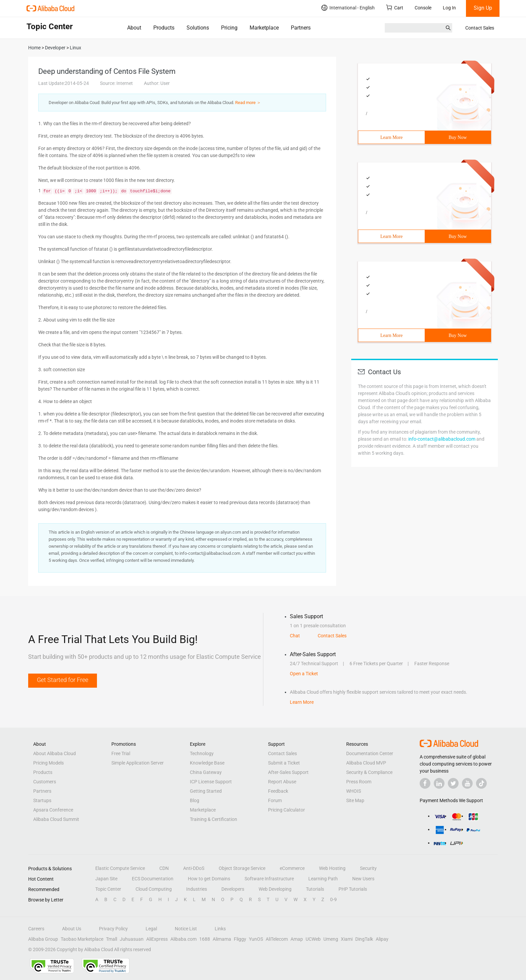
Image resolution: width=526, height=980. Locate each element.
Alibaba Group (43, 939)
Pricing (229, 28)
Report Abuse (282, 782)
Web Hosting (332, 868)
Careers (36, 929)
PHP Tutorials (353, 889)
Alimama (222, 939)
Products (164, 28)
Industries (197, 889)
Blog (195, 800)
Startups (42, 800)
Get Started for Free (63, 680)
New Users (363, 879)
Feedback (278, 791)
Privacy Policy (113, 929)
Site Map (355, 800)
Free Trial (121, 753)
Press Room (359, 782)
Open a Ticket (304, 674)
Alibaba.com (183, 939)
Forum (275, 800)
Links (220, 929)
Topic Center (108, 889)
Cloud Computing (154, 889)
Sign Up (483, 8)
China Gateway (206, 772)
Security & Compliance (369, 772)
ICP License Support (211, 782)
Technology (202, 753)
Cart (395, 8)
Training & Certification (214, 819)
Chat (295, 636)
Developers (233, 889)
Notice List (186, 929)
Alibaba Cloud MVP (366, 763)
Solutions (198, 28)
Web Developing (275, 889)
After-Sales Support (288, 772)
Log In (449, 8)
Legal (151, 929)
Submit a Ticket (284, 763)
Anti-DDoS (194, 868)
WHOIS (354, 791)
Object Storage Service (242, 868)
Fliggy (240, 939)
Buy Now (458, 137)
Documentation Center (370, 753)
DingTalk (364, 939)
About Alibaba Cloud (55, 753)
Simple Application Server (138, 763)
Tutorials (315, 889)
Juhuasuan (132, 939)
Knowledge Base (207, 763)
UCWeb (313, 939)
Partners (301, 28)
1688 (205, 939)
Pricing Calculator (286, 810)
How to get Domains (209, 879)
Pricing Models (48, 763)
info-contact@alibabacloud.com (442, 439)
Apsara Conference (53, 810)
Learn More (391, 137)
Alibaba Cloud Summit (56, 819)
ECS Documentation (153, 879)
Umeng (331, 939)
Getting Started (206, 791)
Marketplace (264, 28)
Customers (45, 782)
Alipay (382, 939)
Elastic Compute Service (120, 868)
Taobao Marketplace (82, 939)
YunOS (256, 939)
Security (368, 868)
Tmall (112, 939)
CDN (164, 868)
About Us (72, 929)
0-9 (333, 899)
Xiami (347, 939)
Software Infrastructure (269, 879)
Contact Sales (480, 28)
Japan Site (106, 879)
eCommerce (292, 868)
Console (423, 8)
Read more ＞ (248, 103)
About (134, 28)
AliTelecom (277, 939)
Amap (297, 939)
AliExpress (157, 939)
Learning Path (323, 879)
